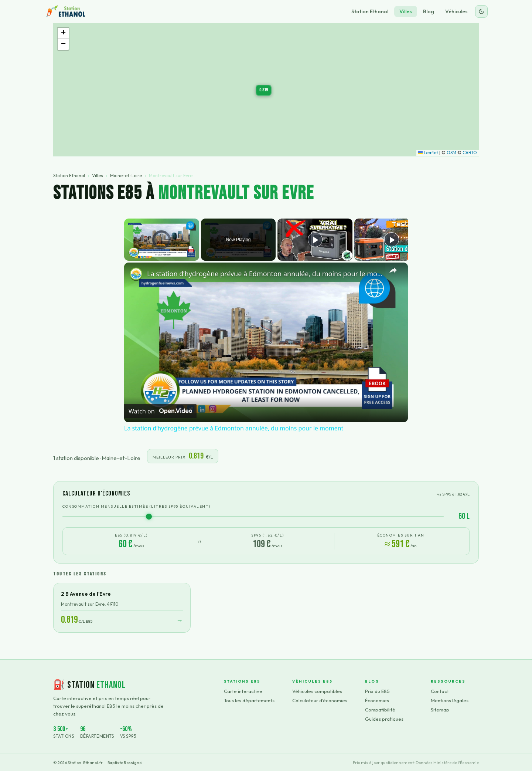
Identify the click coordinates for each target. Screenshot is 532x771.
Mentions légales (450, 700)
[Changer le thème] (481, 11)
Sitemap (440, 710)
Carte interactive (243, 691)
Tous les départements (249, 700)
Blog (429, 11)
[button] (264, 90)
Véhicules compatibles (317, 691)
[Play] (315, 240)
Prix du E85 (377, 691)
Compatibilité (380, 710)
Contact (440, 691)
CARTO (470, 153)
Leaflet (428, 153)
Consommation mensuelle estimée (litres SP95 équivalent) (137, 506)
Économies (377, 700)
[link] (136, 274)
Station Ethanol (370, 11)
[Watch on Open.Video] (160, 411)
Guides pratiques (384, 719)
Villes (406, 11)
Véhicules (456, 11)
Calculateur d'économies (320, 700)
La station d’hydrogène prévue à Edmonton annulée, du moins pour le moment (265, 274)
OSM (451, 153)
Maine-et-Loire (126, 175)
